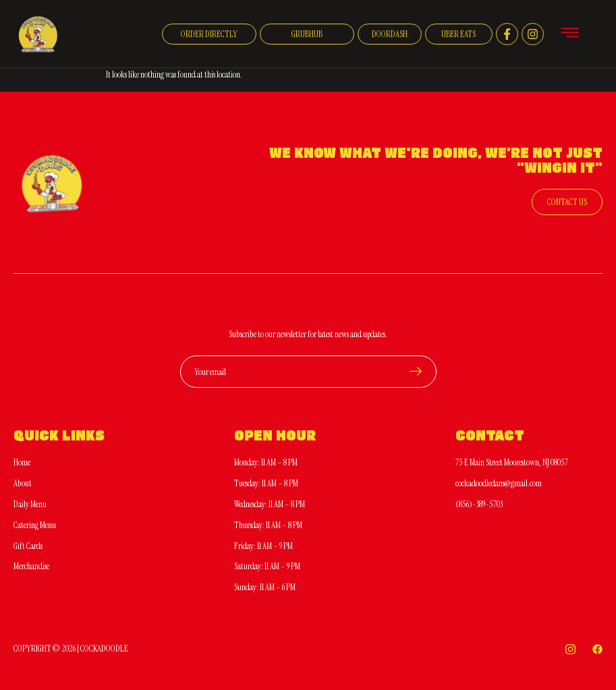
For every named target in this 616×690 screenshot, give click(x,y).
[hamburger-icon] (570, 35)
